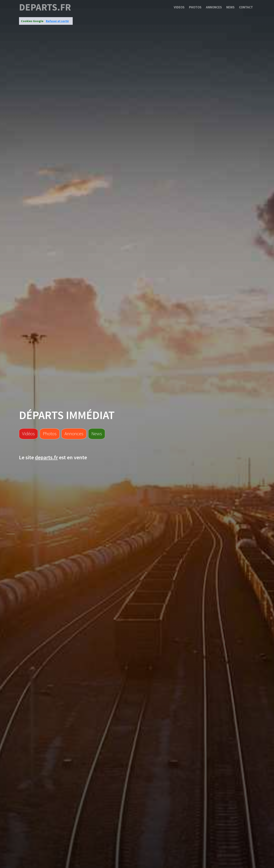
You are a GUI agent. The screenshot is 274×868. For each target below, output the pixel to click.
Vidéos (28, 434)
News (230, 7)
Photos (195, 7)
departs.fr (45, 7)
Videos (179, 7)
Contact (246, 7)
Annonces (214, 7)
